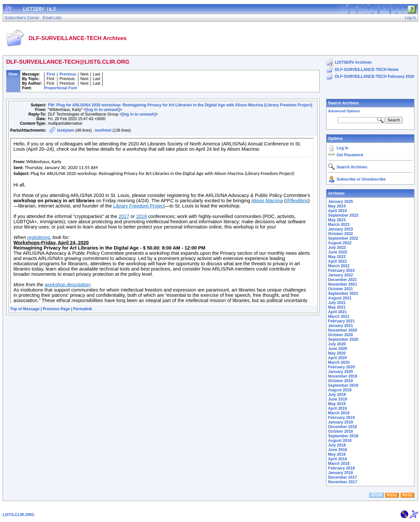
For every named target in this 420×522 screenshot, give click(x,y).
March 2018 (339, 464)
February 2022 (341, 271)
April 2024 (337, 211)
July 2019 (337, 395)
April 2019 (337, 408)
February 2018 (341, 468)
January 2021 (341, 326)
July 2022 (337, 248)
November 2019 (343, 376)
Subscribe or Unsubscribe (361, 179)
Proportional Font (61, 88)
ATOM (376, 495)
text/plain (66, 130)
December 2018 (343, 427)
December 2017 (343, 477)
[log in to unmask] (103, 110)
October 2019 (341, 381)
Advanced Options (344, 111)
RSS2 (407, 495)
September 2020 (343, 339)
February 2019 (341, 418)
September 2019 (343, 385)
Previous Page (57, 309)
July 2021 (337, 303)
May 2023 (337, 220)
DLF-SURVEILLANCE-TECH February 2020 (375, 76)
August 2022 (340, 243)
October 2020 (341, 335)
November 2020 (343, 330)
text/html (103, 130)
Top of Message (25, 309)
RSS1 (392, 495)
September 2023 (343, 215)
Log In (343, 148)
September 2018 (343, 436)
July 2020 (337, 344)
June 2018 (338, 450)
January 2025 (341, 202)
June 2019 (338, 399)
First (51, 74)
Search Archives (344, 103)
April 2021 (337, 312)
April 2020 (337, 358)
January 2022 (341, 275)
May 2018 (337, 454)
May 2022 (337, 257)
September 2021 (343, 294)
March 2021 (339, 316)
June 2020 (338, 349)
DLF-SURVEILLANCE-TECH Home (367, 70)
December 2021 (343, 280)
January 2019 (341, 422)
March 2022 (339, 266)
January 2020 (341, 372)
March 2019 (339, 413)
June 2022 (338, 252)
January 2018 (341, 473)
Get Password (350, 155)
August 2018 (340, 441)
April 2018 (337, 459)
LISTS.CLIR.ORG (18, 515)
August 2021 (340, 298)
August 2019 (340, 390)
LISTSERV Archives (353, 62)
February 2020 (341, 367)
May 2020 (337, 353)
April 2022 (337, 261)
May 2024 (337, 206)
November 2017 (343, 482)
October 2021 (341, 289)
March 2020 (339, 362)
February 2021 (341, 321)
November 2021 (343, 284)
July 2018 (337, 445)
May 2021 (337, 307)
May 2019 (337, 404)
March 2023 (339, 225)
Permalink (83, 309)
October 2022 (341, 234)
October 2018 (341, 431)
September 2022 (343, 238)
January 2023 (341, 229)
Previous (68, 74)
